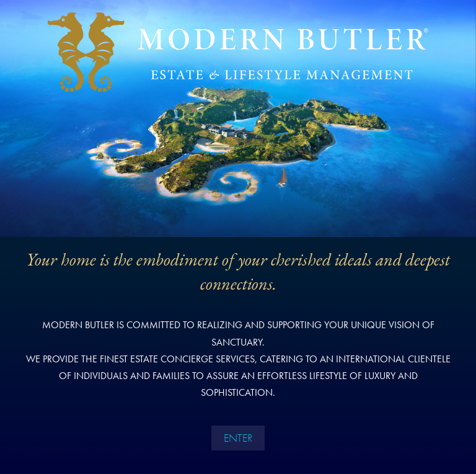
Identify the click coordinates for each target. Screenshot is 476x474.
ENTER (238, 438)
